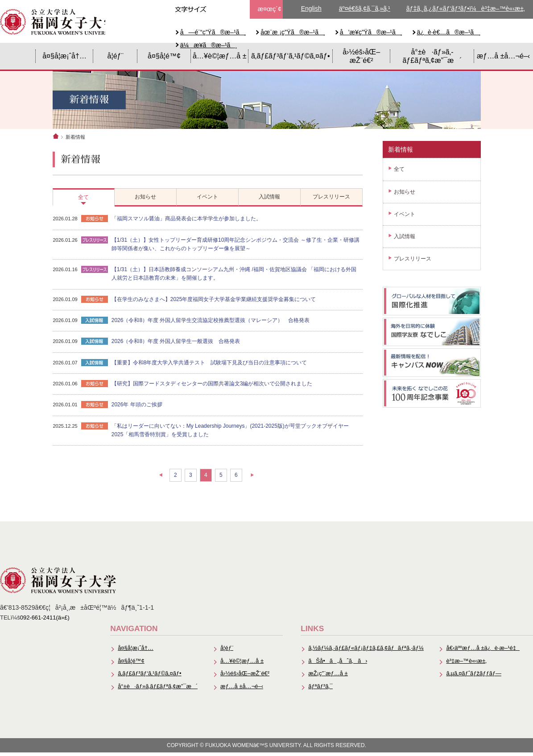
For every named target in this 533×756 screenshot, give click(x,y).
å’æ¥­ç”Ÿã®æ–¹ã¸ (371, 32)
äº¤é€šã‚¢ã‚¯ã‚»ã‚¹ (365, 8)
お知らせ (405, 194)
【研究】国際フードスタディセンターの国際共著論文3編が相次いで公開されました (218, 388)
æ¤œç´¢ (270, 9)
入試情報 (405, 238)
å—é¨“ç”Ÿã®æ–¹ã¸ (213, 32)
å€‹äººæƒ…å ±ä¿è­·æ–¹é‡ (483, 651)
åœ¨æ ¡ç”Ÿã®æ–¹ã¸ (293, 32)
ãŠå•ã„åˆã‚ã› (337, 664)
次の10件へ (259, 480)
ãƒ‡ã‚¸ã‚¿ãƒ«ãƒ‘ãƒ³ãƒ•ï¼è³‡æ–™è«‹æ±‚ (466, 8)
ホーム (56, 138)
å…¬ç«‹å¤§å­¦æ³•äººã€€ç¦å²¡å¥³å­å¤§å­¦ (58, 22)
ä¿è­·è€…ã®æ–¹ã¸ (449, 32)
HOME (18, 58)
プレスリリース (413, 261)
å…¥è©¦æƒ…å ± (219, 58)
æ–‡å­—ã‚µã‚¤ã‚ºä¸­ (217, 9)
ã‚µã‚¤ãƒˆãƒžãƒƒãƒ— (473, 677)
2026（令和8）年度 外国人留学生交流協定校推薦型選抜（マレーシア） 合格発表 (217, 324)
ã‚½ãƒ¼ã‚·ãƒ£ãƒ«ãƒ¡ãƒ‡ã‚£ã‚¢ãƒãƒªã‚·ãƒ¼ (365, 651)
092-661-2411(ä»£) (45, 620)
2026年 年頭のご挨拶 (143, 410)
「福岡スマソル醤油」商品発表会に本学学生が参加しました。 (192, 221)
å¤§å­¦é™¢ (164, 58)
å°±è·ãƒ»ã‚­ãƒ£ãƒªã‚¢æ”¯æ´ (432, 58)
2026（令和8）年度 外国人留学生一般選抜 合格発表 (182, 346)
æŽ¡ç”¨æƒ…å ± (327, 677)
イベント (405, 216)
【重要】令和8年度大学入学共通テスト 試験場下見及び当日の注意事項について (215, 367)
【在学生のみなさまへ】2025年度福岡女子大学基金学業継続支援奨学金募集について (220, 303)
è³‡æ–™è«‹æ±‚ (466, 664)
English (311, 8)
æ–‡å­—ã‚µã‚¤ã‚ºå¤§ (233, 9)
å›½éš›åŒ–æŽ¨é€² (361, 58)
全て (399, 171)
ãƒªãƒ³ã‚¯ (319, 690)
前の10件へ (154, 480)
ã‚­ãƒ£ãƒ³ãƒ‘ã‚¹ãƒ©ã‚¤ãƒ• (291, 58)
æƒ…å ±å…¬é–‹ (503, 58)
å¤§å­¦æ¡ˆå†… (64, 58)
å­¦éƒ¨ (116, 58)
